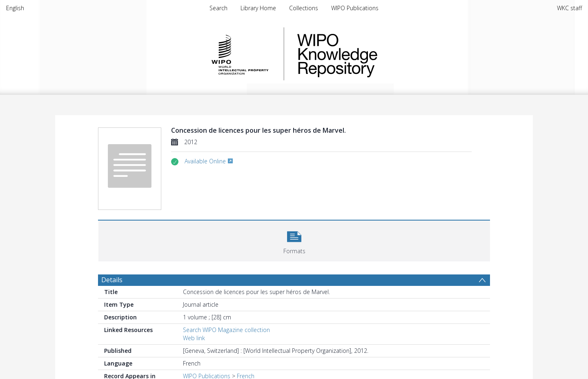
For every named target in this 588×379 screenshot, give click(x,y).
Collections (304, 8)
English (15, 8)
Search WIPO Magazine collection (226, 330)
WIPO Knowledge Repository (371, 54)
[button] (294, 240)
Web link (194, 338)
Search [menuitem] (218, 8)
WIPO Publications (355, 8)
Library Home (258, 8)
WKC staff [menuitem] (569, 8)
